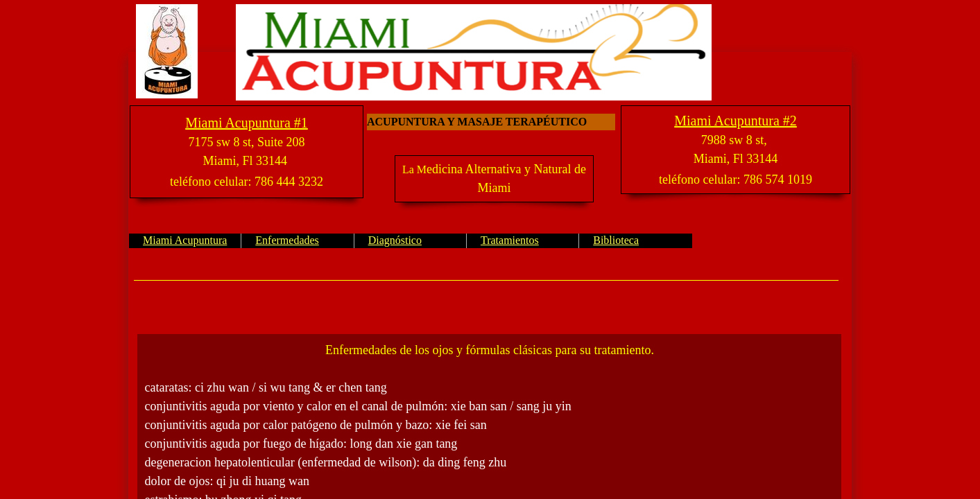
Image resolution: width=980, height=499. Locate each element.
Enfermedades (287, 240)
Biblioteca (616, 240)
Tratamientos (510, 240)
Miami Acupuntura (185, 240)
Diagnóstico (395, 240)
